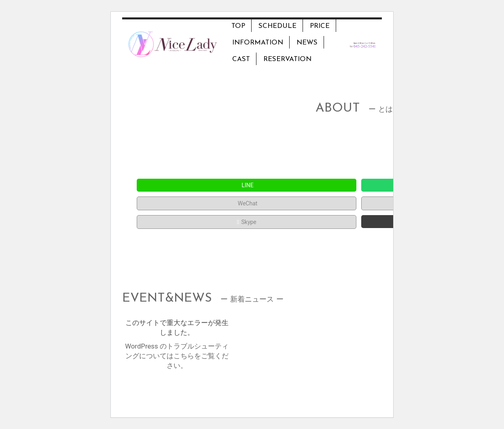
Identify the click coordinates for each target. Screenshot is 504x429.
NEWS (307, 43)
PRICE (320, 26)
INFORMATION (258, 43)
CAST (241, 59)
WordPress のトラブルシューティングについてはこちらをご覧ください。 (177, 356)
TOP (238, 26)
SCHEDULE (277, 26)
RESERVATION (287, 59)
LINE (246, 185)
